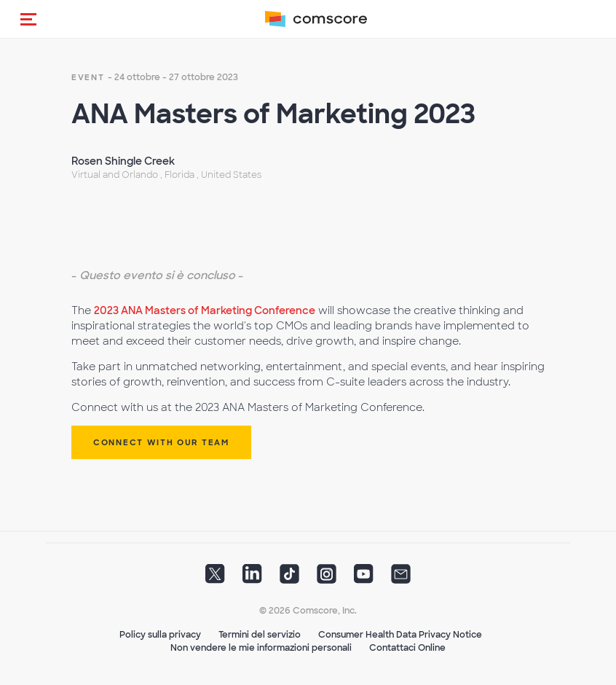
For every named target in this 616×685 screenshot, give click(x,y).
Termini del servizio (260, 635)
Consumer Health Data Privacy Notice (400, 635)
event (88, 77)
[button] (28, 19)
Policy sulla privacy (160, 635)
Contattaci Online (407, 648)
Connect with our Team (161, 442)
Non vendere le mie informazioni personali (261, 648)
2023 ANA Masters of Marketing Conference (205, 310)
